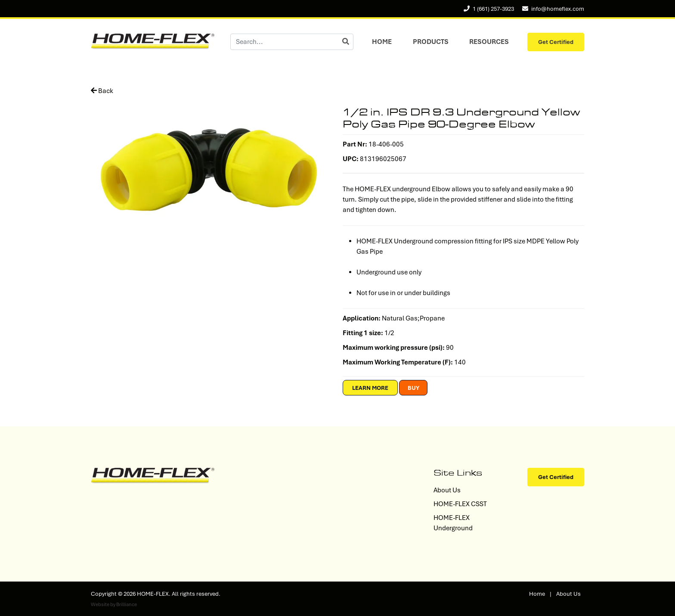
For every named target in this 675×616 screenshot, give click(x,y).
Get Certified (556, 42)
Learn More (370, 388)
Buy (413, 388)
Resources (489, 42)
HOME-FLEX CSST (460, 504)
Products (431, 42)
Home (382, 42)
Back (102, 91)
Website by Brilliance (114, 604)
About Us (447, 490)
